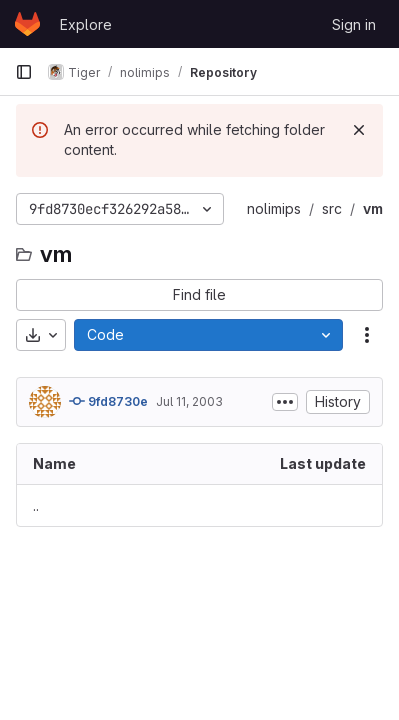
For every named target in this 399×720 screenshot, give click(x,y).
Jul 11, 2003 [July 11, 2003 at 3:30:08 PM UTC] (189, 401)
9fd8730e (108, 401)
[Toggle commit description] (285, 402)
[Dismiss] (359, 130)
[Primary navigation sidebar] (24, 72)
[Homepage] (27, 24)
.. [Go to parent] (36, 505)
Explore (86, 24)
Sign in (354, 24)
